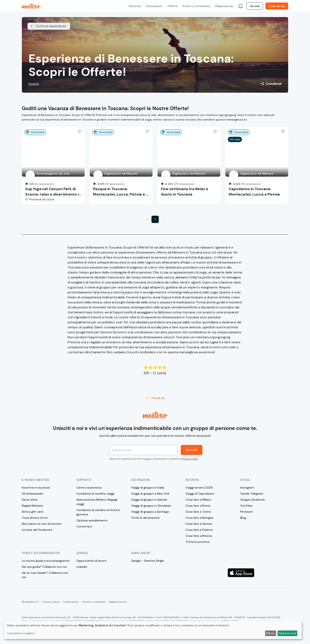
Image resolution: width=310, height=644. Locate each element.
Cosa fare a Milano (198, 500)
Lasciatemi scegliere (21, 633)
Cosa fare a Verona (199, 524)
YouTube (246, 506)
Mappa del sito (118, 602)
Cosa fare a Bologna (199, 518)
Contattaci (84, 526)
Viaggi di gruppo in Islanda (149, 500)
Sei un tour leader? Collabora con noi (45, 575)
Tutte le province (198, 542)
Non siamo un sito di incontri (42, 524)
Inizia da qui (277, 6)
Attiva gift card (32, 512)
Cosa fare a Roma (198, 506)
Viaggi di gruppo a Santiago (150, 512)
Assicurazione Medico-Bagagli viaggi (97, 502)
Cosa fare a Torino (198, 512)
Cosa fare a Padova (199, 530)
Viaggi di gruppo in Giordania (151, 506)
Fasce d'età (30, 500)
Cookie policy (71, 602)
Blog (243, 518)
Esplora (34, 84)
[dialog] (153, 630)
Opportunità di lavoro (92, 561)
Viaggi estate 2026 (199, 488)
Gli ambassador (33, 494)
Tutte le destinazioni (145, 518)
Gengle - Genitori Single (148, 561)
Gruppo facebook (253, 500)
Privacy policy (190, 459)
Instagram (247, 488)
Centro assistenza (89, 488)
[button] (147, 219)
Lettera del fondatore (37, 530)
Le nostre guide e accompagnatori (46, 561)
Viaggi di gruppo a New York (150, 494)
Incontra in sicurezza (36, 488)
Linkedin (82, 567)
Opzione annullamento (92, 520)
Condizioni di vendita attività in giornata (98, 512)
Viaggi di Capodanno (200, 494)
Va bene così (287, 633)
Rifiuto (270, 633)
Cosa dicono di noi (35, 518)
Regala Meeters (32, 506)
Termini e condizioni (94, 602)
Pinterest (247, 512)
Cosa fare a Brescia (199, 536)
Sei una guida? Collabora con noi (44, 567)
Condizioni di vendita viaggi (95, 494)
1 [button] (155, 219)
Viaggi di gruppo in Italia (148, 488)
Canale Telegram (252, 494)
